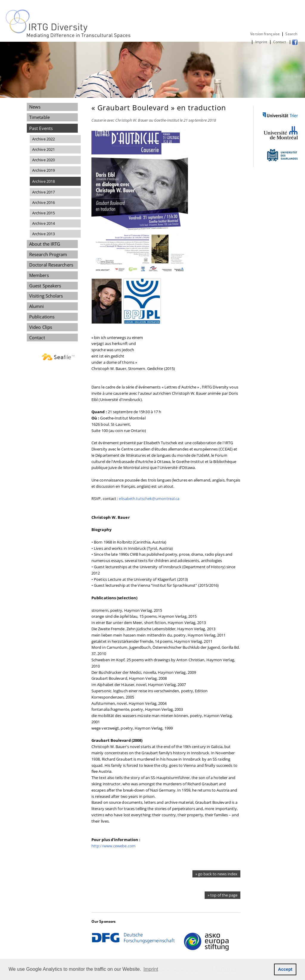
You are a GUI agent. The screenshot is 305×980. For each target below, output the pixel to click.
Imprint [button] (151, 969)
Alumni (37, 306)
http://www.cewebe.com (113, 846)
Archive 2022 (43, 139)
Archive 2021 (43, 149)
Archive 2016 (43, 202)
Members (39, 275)
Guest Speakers (45, 286)
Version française (265, 34)
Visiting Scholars (46, 296)
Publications (42, 317)
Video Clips (41, 327)
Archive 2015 (43, 213)
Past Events (41, 128)
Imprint (261, 42)
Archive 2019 (43, 170)
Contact (280, 42)
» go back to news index (216, 874)
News (35, 107)
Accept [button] (285, 969)
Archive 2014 (43, 223)
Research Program (48, 254)
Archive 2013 (43, 234)
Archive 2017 (43, 192)
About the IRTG (45, 244)
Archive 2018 (43, 181)
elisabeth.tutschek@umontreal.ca (149, 498)
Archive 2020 (43, 160)
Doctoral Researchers (51, 265)
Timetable (39, 117)
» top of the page (222, 895)
